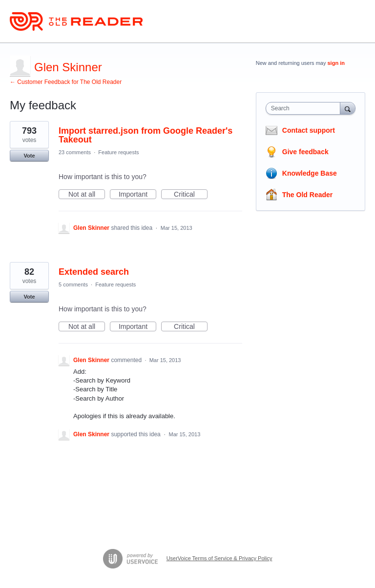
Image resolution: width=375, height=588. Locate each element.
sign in (336, 63)
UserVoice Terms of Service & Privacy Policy (219, 558)
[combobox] (305, 108)
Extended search (94, 272)
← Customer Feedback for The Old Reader (66, 82)
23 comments (75, 152)
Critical (191, 195)
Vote (29, 156)
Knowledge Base (310, 173)
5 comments (73, 284)
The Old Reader (307, 195)
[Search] (348, 108)
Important (137, 195)
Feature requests (118, 152)
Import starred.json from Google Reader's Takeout (146, 135)
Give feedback (305, 152)
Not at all (87, 195)
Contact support (309, 130)
